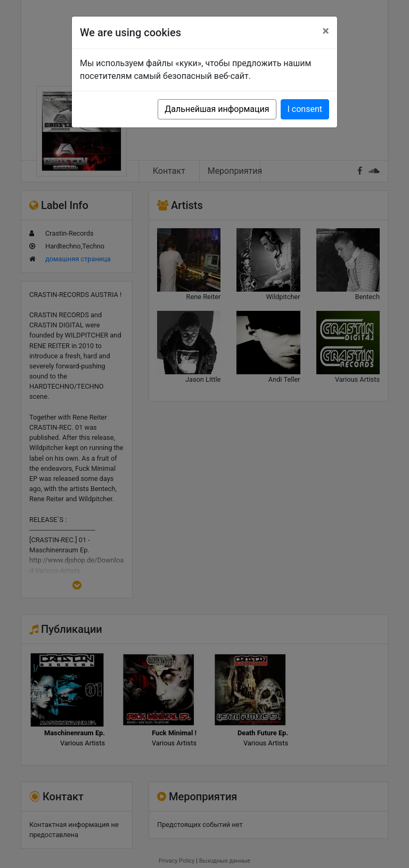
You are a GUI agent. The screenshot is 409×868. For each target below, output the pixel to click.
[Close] (326, 31)
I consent (305, 109)
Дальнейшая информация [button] (217, 109)
